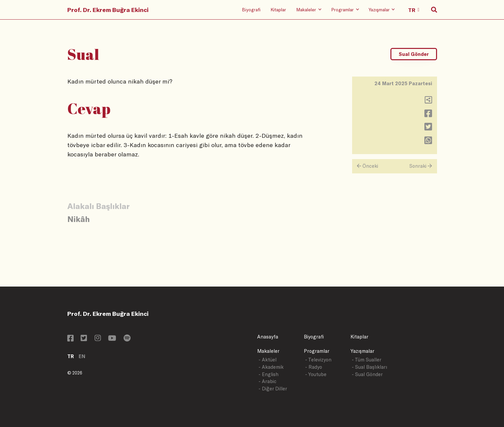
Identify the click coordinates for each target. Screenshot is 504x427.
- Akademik (271, 367)
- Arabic (267, 381)
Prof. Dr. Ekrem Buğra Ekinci (108, 10)
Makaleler (268, 351)
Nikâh (78, 219)
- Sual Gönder (367, 374)
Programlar (317, 351)
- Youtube (316, 374)
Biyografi (251, 9)
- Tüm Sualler (367, 360)
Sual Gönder (414, 54)
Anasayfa (268, 337)
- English (268, 374)
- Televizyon (318, 360)
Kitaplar (278, 9)
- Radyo (314, 367)
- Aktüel (267, 360)
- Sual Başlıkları (369, 367)
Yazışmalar (362, 351)
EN (82, 356)
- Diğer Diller (273, 389)
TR (71, 356)
